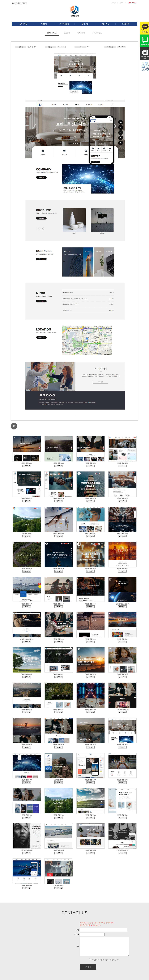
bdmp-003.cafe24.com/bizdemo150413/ (59, 677)
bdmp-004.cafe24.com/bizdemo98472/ (27, 818)
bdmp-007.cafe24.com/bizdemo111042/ (90, 783)
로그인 (121, 3)
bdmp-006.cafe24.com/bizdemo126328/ (59, 783)
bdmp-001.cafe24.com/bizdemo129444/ (61, 47)
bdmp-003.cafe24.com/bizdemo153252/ (59, 642)
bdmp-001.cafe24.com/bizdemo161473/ (59, 571)
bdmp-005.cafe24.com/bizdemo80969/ (59, 853)
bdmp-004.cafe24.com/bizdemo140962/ (90, 712)
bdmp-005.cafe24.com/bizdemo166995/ (59, 501)
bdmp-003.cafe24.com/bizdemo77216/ (90, 853)
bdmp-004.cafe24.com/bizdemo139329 (122, 712)
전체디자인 (52, 33)
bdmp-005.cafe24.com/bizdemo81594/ (27, 853)
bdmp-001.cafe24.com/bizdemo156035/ (59, 607)
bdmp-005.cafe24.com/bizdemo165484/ (90, 501)
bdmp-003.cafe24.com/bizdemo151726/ (27, 677)
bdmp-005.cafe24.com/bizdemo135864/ (59, 747)
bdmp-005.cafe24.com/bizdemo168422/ (59, 466)
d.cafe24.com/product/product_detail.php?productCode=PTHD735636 (121, 47)
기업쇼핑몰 (97, 33)
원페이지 (81, 33)
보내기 (82, 967)
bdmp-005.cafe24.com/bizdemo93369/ (59, 818)
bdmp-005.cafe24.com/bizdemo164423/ (122, 501)
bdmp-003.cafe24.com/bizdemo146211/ (122, 677)
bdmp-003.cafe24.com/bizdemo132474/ (27, 888)
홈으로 (114, 3)
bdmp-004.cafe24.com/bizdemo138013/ (27, 747)
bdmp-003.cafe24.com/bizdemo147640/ (90, 677)
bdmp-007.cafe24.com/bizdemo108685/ (122, 783)
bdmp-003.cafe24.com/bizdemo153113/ (90, 642)
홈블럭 (67, 33)
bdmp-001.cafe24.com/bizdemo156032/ (90, 607)
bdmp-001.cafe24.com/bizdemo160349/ (90, 571)
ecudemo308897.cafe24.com (122, 607)
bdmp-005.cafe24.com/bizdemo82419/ (122, 818)
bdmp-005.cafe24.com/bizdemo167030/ (27, 501)
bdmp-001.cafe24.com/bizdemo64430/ (59, 888)
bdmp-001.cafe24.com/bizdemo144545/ (59, 712)
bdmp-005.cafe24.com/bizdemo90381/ (90, 818)
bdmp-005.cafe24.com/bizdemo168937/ (27, 466)
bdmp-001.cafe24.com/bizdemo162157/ (90, 536)
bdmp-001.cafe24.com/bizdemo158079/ (122, 571)
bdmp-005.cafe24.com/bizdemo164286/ (27, 536)
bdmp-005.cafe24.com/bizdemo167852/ (90, 466)
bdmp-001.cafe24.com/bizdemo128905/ (27, 783)
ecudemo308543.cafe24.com (27, 642)
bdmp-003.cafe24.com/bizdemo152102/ (122, 642)
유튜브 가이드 (132, 3)
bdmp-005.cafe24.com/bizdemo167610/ (122, 466)
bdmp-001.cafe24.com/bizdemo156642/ (27, 607)
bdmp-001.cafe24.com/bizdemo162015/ (122, 536)
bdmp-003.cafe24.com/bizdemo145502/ (27, 712)
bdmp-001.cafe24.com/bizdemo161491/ (27, 571)
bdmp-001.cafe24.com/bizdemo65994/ (122, 853)
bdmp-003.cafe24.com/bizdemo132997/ (90, 747)
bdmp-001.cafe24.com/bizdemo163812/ (59, 536)
